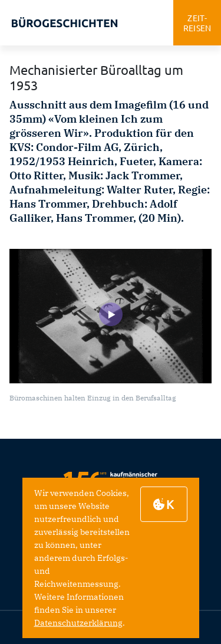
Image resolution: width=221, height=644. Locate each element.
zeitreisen (197, 23)
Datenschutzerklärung (78, 623)
